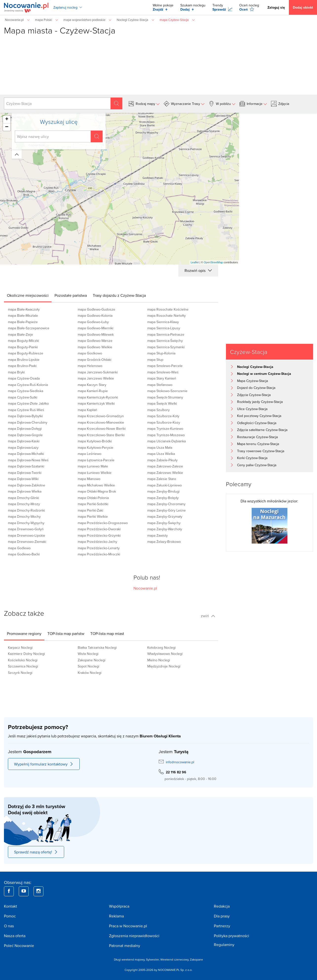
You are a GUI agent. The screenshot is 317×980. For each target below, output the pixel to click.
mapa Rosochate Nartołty (167, 316)
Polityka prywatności (232, 936)
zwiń (208, 616)
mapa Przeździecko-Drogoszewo (103, 523)
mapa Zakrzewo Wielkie (165, 473)
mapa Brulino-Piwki (22, 366)
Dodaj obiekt (303, 7)
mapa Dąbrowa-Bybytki (25, 416)
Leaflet (195, 262)
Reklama (116, 916)
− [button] (7, 127)
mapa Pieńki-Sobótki (93, 504)
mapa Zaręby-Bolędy (163, 498)
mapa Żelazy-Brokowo (164, 542)
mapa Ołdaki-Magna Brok (97, 491)
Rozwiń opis (198, 270)
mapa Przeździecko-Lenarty (99, 548)
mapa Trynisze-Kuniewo (165, 429)
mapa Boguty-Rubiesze (26, 353)
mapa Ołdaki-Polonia (93, 498)
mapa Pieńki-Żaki (90, 510)
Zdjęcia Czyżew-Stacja (254, 395)
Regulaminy (224, 945)
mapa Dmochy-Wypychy (26, 523)
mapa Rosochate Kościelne (168, 309)
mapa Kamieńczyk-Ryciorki (98, 397)
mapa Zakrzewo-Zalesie (165, 466)
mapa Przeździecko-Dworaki (99, 529)
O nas (9, 926)
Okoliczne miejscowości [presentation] (28, 295)
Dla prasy (222, 916)
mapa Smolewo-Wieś (163, 372)
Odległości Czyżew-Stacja (257, 423)
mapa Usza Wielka (161, 454)
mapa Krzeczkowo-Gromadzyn (101, 416)
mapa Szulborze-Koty (163, 416)
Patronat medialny (125, 946)
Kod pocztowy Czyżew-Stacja (259, 416)
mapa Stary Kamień (162, 378)
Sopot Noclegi (88, 666)
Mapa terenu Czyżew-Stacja (258, 444)
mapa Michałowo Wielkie (96, 485)
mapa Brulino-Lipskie (24, 360)
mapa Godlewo (19, 548)
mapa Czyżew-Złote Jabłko (28, 403)
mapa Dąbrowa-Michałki (26, 454)
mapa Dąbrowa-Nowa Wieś (28, 460)
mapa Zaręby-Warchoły (165, 529)
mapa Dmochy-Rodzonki (26, 510)
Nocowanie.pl (145, 588)
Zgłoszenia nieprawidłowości (134, 936)
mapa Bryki (16, 372)
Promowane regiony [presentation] (24, 633)
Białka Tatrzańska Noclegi (97, 648)
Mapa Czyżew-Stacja (252, 381)
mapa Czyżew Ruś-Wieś (26, 410)
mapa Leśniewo (90, 454)
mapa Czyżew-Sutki (23, 397)
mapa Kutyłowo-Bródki (95, 441)
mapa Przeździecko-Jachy (97, 542)
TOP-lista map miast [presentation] (107, 633)
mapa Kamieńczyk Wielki (96, 403)
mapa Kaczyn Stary (92, 385)
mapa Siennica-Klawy (163, 322)
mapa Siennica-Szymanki (166, 347)
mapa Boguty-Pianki (23, 347)
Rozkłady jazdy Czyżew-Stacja (260, 402)
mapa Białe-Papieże (23, 322)
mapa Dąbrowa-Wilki (23, 479)
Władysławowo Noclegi (165, 654)
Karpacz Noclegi (20, 648)
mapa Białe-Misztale (23, 316)
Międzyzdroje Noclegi (164, 666)
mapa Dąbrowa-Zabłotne (27, 485)
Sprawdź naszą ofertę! (36, 852)
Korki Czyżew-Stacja (252, 458)
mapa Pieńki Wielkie (93, 516)
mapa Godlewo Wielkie (95, 347)
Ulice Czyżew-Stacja (252, 409)
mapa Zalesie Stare (162, 479)
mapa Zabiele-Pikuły (162, 460)
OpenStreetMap (213, 262)
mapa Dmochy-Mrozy (24, 504)
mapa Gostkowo (90, 353)
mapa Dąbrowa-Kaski (24, 441)
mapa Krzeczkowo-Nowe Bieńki (102, 429)
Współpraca (119, 906)
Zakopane (196, 959)
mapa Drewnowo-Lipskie (27, 535)
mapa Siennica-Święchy (165, 341)
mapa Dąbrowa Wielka (25, 491)
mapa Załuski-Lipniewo (165, 485)
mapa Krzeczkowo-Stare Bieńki (101, 435)
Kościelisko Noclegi (23, 660)
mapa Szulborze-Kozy (164, 422)
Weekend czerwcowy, (175, 959)
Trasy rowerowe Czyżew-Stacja (261, 451)
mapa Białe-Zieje (20, 334)
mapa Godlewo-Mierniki (95, 328)
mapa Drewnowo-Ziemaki (27, 542)
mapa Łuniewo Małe (93, 466)
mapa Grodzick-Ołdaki (94, 360)
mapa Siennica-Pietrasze (166, 334)
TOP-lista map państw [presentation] (66, 633)
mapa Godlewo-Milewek (96, 334)
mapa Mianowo (89, 479)
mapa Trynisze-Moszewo (166, 435)
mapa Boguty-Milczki (23, 341)
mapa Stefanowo (160, 385)
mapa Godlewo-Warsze (95, 341)
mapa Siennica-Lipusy (164, 328)
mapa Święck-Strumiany (165, 397)
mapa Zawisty (158, 535)
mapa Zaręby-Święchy (164, 523)
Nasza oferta (15, 936)
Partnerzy (222, 926)
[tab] (28, 295)
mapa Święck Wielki (162, 403)
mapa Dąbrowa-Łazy (23, 448)
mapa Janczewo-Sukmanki (98, 372)
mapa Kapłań (87, 410)
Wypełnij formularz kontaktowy (44, 764)
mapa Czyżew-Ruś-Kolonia (28, 385)
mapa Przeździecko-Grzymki (99, 535)
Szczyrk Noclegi (20, 673)
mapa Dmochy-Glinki (23, 498)
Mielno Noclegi (159, 660)
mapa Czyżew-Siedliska (26, 391)
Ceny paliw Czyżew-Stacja (257, 465)
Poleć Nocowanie (19, 946)
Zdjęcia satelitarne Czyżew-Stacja (262, 430)
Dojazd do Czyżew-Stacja (256, 388)
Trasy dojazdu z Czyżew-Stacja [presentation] (119, 295)
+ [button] (7, 119)
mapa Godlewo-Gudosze (96, 309)
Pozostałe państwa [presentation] (71, 295)
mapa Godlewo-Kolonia (95, 316)
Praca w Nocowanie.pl (128, 926)
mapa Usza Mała (160, 448)
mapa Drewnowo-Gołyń (26, 529)
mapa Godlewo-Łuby (93, 322)
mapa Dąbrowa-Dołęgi (25, 429)
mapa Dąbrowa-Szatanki (26, 466)
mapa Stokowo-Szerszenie (167, 391)
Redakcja (222, 906)
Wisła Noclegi (88, 654)
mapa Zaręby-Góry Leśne (167, 510)
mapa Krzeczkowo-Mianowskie (101, 422)
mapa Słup (155, 360)
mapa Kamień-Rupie (93, 391)
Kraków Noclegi (90, 673)
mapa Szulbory (158, 410)
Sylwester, (153, 959)
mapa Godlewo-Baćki (24, 554)
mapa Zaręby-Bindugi (163, 491)
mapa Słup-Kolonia (161, 353)
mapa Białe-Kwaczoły (24, 309)
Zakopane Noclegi (92, 660)
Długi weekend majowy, (130, 959)
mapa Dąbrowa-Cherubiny (28, 422)
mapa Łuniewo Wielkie (95, 473)
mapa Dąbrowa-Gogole (25, 435)
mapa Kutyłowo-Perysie (95, 448)
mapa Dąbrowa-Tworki (25, 473)
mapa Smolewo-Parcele (165, 366)
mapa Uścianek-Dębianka (167, 441)
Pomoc (10, 916)
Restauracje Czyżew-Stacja (257, 437)
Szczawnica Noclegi (23, 666)
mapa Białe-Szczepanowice (29, 328)
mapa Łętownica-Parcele (96, 460)
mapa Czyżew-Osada (24, 378)
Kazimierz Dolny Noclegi (26, 654)
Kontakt (10, 906)
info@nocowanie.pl (180, 762)
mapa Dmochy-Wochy (24, 516)
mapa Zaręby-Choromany (166, 504)
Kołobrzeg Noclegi (161, 648)
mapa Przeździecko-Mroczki (99, 554)
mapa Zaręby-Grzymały (165, 516)
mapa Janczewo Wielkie (96, 378)
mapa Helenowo (90, 366)
